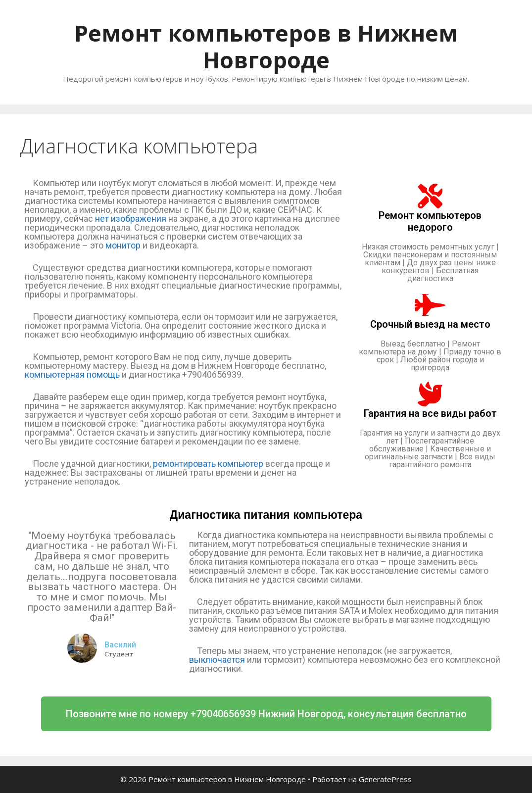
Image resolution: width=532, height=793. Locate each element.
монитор (123, 245)
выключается (217, 660)
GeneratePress (385, 779)
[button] (266, 714)
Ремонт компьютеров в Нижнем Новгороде (266, 46)
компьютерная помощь (72, 374)
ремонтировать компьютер (208, 464)
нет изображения (131, 219)
